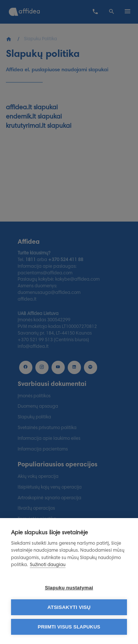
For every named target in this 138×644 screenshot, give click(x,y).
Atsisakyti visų (69, 607)
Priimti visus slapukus (69, 627)
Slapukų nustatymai (69, 588)
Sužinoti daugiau (48, 565)
